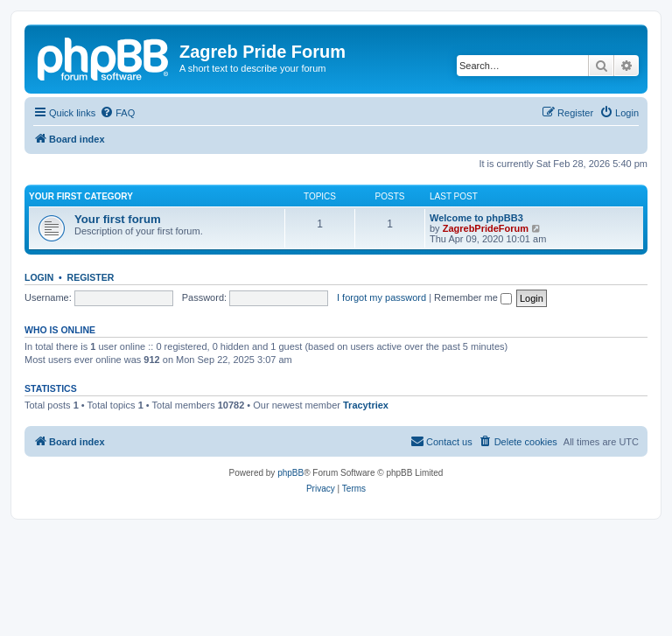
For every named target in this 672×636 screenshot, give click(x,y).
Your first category (81, 196)
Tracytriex (366, 405)
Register (91, 277)
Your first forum (118, 219)
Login (39, 277)
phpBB (290, 473)
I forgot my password (381, 297)
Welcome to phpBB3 (476, 218)
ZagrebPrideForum (486, 228)
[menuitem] (117, 113)
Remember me (473, 297)
